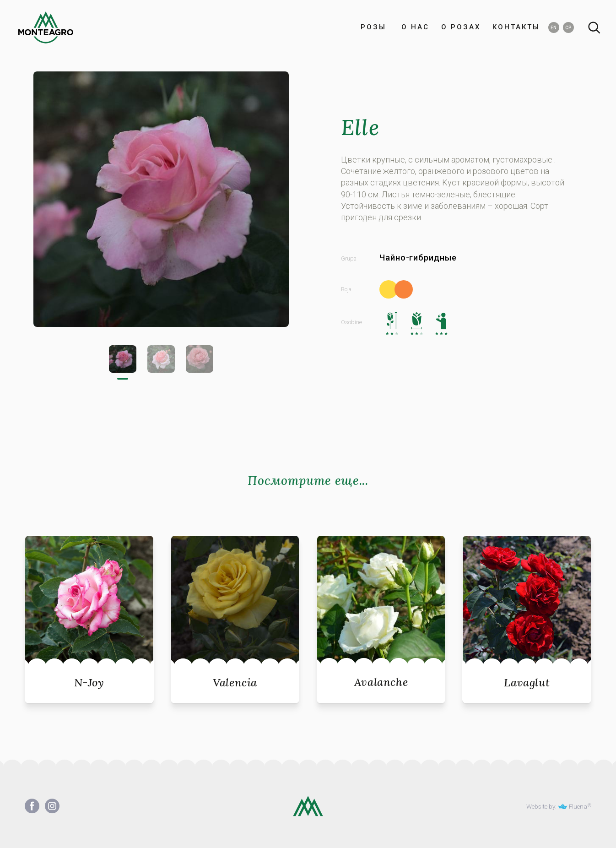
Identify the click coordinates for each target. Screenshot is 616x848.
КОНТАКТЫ (516, 27)
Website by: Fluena (557, 807)
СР (568, 28)
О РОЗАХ (461, 27)
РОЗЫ (373, 27)
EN (554, 28)
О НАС (414, 27)
